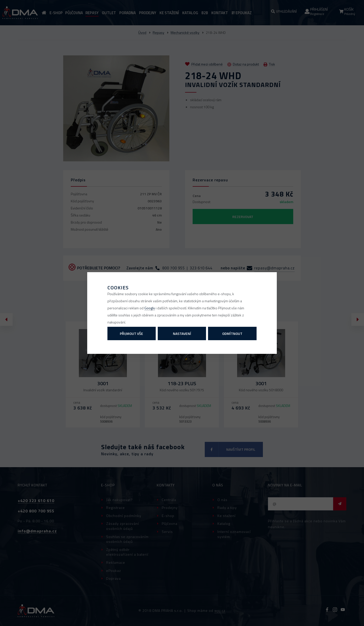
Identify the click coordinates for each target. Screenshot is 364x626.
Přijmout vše (131, 333)
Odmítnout (232, 333)
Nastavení (182, 333)
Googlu (150, 308)
